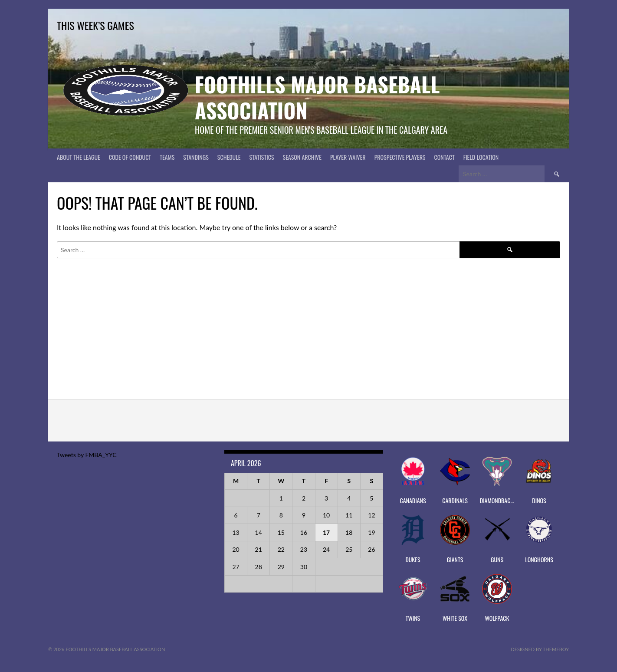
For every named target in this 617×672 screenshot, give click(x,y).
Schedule (229, 157)
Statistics (261, 157)
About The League (79, 157)
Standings (196, 157)
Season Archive (302, 157)
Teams (167, 157)
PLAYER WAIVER (348, 157)
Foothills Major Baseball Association (317, 97)
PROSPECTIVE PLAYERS (400, 157)
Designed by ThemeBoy (540, 649)
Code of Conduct (130, 157)
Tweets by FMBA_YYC (87, 455)
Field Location (481, 157)
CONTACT (445, 157)
